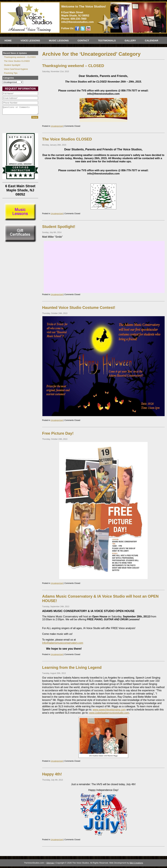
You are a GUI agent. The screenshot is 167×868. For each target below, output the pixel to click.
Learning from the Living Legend (72, 667)
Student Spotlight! (59, 227)
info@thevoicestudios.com (77, 22)
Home (8, 40)
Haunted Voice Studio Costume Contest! (79, 308)
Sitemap (50, 863)
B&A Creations (136, 863)
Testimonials (107, 40)
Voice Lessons (30, 40)
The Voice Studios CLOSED (67, 139)
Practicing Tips (11, 73)
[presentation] (15, 127)
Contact (83, 40)
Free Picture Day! (58, 433)
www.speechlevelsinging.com (109, 710)
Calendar (152, 40)
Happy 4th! (52, 774)
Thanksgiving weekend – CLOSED (73, 66)
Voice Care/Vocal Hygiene (16, 69)
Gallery (130, 40)
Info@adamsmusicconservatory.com (63, 643)
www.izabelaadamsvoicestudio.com (109, 713)
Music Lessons (59, 40)
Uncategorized (57, 126)
